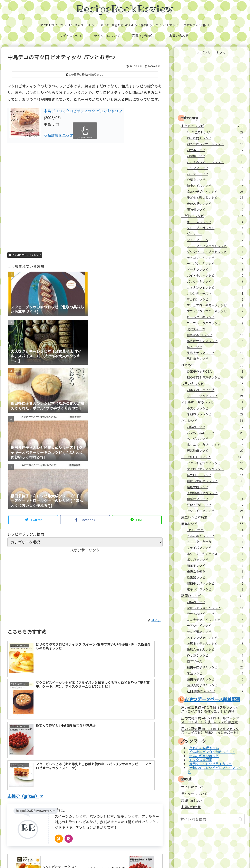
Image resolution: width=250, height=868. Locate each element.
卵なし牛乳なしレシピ (215, 481)
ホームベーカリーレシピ (215, 445)
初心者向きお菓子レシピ (215, 377)
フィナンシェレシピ (215, 287)
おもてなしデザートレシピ (215, 144)
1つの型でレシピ (215, 132)
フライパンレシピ (215, 548)
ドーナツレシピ (215, 270)
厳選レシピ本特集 (212, 517)
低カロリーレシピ (215, 475)
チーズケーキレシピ (215, 264)
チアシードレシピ (215, 626)
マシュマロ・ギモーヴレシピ (215, 305)
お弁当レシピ (215, 150)
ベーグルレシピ (215, 439)
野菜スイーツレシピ (215, 511)
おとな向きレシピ (215, 138)
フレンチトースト (215, 293)
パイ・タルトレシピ (215, 275)
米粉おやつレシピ (215, 414)
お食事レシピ (215, 156)
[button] (241, 819)
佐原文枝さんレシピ (215, 649)
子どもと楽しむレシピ (215, 198)
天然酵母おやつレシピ (215, 493)
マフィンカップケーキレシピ (215, 311)
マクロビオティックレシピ (25, 255)
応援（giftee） (192, 800)
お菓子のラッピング (215, 390)
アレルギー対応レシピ (212, 402)
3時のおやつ (215, 530)
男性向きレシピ (215, 359)
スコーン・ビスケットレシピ (215, 246)
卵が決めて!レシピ (215, 335)
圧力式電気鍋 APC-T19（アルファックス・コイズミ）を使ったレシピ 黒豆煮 (210, 720)
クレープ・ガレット (215, 228)
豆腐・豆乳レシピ (215, 505)
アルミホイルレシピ (215, 536)
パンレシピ (212, 421)
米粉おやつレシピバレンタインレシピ (215, 770)
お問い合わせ (191, 807)
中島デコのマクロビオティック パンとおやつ (83, 111)
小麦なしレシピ (215, 408)
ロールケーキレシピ (215, 317)
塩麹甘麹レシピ (215, 487)
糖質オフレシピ (215, 499)
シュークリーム (215, 240)
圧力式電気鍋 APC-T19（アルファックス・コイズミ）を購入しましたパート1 (210, 731)
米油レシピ (215, 673)
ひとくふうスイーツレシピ (215, 162)
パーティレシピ (215, 174)
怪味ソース (215, 661)
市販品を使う (215, 572)
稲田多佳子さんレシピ (215, 667)
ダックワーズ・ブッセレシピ (215, 252)
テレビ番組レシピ (215, 632)
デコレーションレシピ (215, 396)
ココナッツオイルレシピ (215, 620)
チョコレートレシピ (215, 258)
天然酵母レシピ (215, 451)
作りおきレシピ (215, 655)
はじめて (212, 365)
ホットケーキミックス (215, 554)
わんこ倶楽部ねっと (204, 756)
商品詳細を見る (58, 135)
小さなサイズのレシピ (215, 341)
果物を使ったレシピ (215, 353)
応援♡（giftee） (25, 730)
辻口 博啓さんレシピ (215, 691)
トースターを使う (215, 542)
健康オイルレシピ (215, 186)
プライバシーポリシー (156, 856)
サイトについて (193, 787)
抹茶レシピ (215, 347)
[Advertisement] (85, 205)
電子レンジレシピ (215, 589)
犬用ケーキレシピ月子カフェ (211, 764)
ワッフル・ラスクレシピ (215, 323)
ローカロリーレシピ (212, 457)
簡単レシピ (212, 524)
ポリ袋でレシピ (215, 560)
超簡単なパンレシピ (215, 583)
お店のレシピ (215, 427)
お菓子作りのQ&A (215, 371)
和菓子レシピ (215, 566)
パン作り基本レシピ (215, 433)
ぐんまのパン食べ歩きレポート (212, 752)
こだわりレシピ (212, 216)
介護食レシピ (215, 180)
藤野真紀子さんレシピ (215, 685)
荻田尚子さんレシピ (215, 679)
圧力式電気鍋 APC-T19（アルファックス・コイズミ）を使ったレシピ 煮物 (210, 709)
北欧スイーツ (215, 329)
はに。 (61, 744)
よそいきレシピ (212, 384)
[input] (211, 819)
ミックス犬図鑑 (201, 760)
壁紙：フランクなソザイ (190, 856)
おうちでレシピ (212, 126)
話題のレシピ (212, 596)
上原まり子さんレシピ (215, 644)
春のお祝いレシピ (215, 204)
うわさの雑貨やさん (204, 748)
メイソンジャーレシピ (215, 638)
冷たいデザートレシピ (215, 192)
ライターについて (194, 794)
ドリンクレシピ (215, 168)
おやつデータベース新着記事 (212, 699)
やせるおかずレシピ (215, 614)
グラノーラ (215, 234)
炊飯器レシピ (215, 577)
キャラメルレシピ (215, 222)
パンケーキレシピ (215, 282)
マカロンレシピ (215, 299)
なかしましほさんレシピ (215, 608)
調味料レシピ (215, 210)
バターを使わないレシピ (215, 463)
